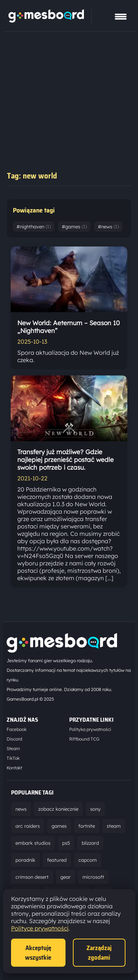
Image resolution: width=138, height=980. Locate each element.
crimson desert (32, 877)
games (59, 826)
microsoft (93, 877)
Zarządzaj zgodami (99, 953)
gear (66, 877)
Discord (14, 739)
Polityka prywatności (90, 729)
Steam (13, 748)
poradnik (25, 860)
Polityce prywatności (40, 928)
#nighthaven (34, 227)
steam (114, 826)
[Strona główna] (46, 20)
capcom (88, 860)
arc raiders (28, 826)
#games (74, 227)
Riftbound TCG (84, 739)
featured (57, 860)
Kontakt (14, 768)
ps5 (66, 843)
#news (108, 227)
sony (95, 809)
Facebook (17, 729)
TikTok (13, 758)
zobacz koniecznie (58, 809)
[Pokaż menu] (121, 17)
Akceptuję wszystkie (38, 953)
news (21, 809)
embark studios (33, 843)
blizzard (90, 843)
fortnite (87, 826)
